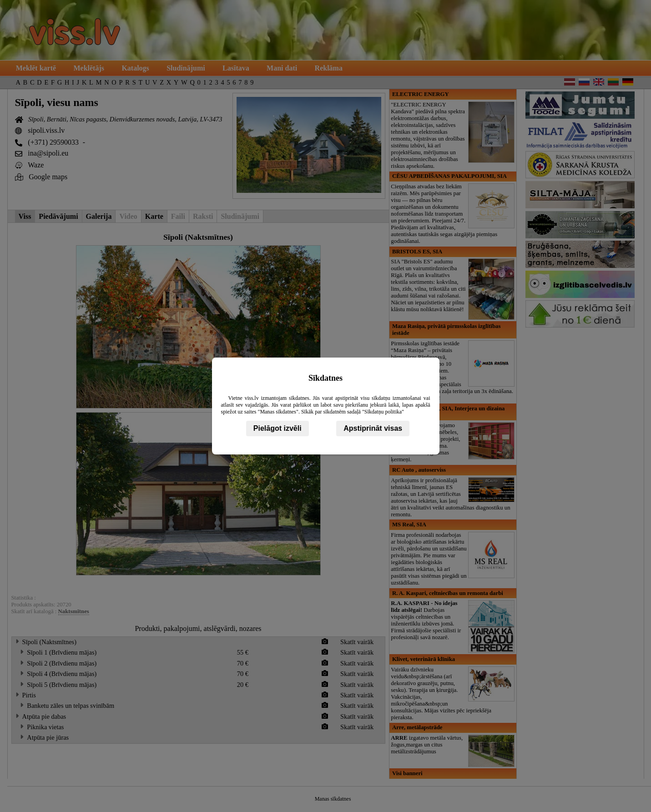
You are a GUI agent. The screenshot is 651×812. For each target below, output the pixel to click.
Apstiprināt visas (373, 428)
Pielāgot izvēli (278, 428)
